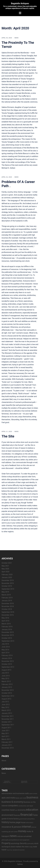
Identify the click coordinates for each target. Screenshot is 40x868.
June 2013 (6, 676)
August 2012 (6, 699)
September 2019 (8, 589)
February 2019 (7, 598)
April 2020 (5, 572)
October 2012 (7, 693)
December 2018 (8, 603)
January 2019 (7, 601)
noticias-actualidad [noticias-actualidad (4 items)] (24, 836)
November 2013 (8, 661)
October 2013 (7, 664)
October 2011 (7, 722)
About (4, 761)
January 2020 (7, 577)
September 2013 (8, 667)
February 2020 (7, 575)
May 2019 (5, 592)
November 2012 (8, 690)
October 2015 (7, 638)
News (16, 38)
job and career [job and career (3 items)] (13, 832)
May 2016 (5, 618)
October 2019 (7, 586)
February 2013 (7, 684)
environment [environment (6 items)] (7, 815)
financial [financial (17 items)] (26, 815)
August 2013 (6, 670)
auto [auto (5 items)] (27, 793)
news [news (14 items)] (13, 836)
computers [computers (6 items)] (13, 806)
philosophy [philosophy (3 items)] (5, 840)
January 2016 (7, 629)
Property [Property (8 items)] (6, 843)
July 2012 (5, 702)
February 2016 (7, 627)
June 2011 (6, 731)
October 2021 (7, 563)
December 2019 (8, 580)
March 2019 (6, 595)
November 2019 (8, 583)
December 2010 (8, 748)
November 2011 (8, 719)
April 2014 (5, 653)
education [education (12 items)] (32, 810)
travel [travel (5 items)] (4, 850)
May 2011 (5, 733)
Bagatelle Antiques (20, 3)
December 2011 (8, 716)
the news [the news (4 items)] (25, 847)
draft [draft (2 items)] (16, 810)
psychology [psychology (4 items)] (15, 843)
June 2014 (6, 647)
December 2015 (8, 632)
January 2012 (7, 713)
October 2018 (7, 609)
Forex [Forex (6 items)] (35, 815)
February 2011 (7, 742)
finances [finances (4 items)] (17, 815)
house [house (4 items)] (23, 822)
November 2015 (8, 635)
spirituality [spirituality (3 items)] (30, 843)
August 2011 (6, 728)
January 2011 (7, 745)
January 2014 (7, 658)
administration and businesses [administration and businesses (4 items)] (13, 793)
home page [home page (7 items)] (15, 822)
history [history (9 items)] (5, 822)
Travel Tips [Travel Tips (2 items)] (9, 850)
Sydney (20, 864)
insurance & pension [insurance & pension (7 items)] (12, 827)
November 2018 (8, 606)
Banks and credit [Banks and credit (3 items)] (21, 798)
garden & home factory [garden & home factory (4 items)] (10, 819)
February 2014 (7, 655)
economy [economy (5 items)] (22, 810)
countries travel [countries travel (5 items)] (8, 810)
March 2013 (6, 681)
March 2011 (6, 739)
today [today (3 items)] (31, 847)
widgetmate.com (7, 782)
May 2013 (5, 679)
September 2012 (8, 696)
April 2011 (5, 736)
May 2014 (5, 650)
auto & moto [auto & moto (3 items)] (33, 793)
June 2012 (6, 705)
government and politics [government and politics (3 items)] (27, 819)
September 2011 (8, 725)
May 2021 (5, 566)
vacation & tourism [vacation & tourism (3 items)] (19, 850)
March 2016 (6, 624)
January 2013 (7, 687)
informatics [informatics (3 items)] (30, 823)
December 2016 (8, 615)
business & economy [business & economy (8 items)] (12, 802)
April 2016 (5, 621)
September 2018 (8, 612)
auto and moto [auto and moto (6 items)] (8, 798)
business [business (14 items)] (32, 797)
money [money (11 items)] (22, 831)
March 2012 (6, 710)
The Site (8, 436)
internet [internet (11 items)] (26, 827)
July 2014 (5, 644)
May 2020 (5, 569)
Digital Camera (24, 782)
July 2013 (5, 673)
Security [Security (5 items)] (23, 843)
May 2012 (5, 707)
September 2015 (8, 641)
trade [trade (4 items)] (35, 847)
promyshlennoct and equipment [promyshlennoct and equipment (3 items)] (19, 840)
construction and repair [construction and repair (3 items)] (26, 806)
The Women (6, 353)
